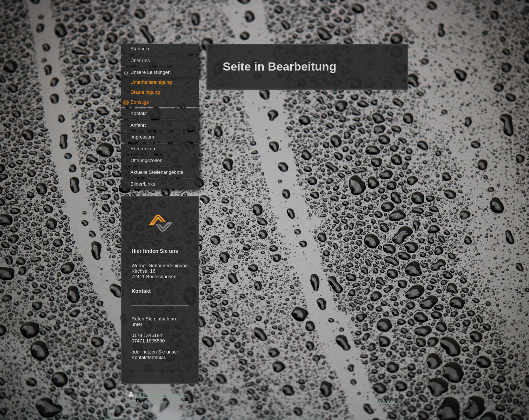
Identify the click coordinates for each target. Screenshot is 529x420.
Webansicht (388, 401)
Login (395, 395)
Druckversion (147, 395)
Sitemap (177, 395)
